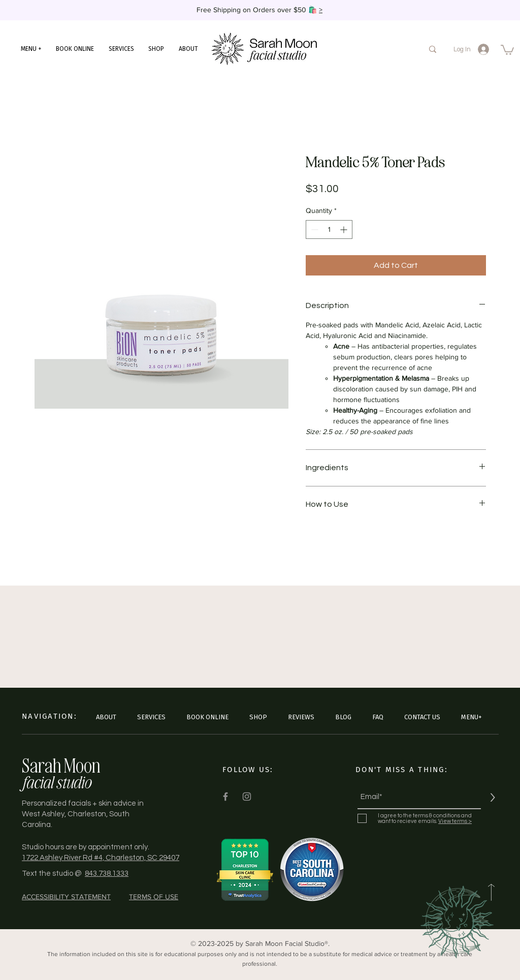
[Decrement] (314, 229)
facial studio (56, 782)
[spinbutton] (329, 229)
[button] (31, 49)
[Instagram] (247, 797)
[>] (492, 797)
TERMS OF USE (154, 897)
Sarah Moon (61, 765)
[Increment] (345, 229)
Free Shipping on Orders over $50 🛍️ (258, 10)
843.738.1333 (107, 874)
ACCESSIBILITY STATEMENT (66, 897)
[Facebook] (225, 797)
